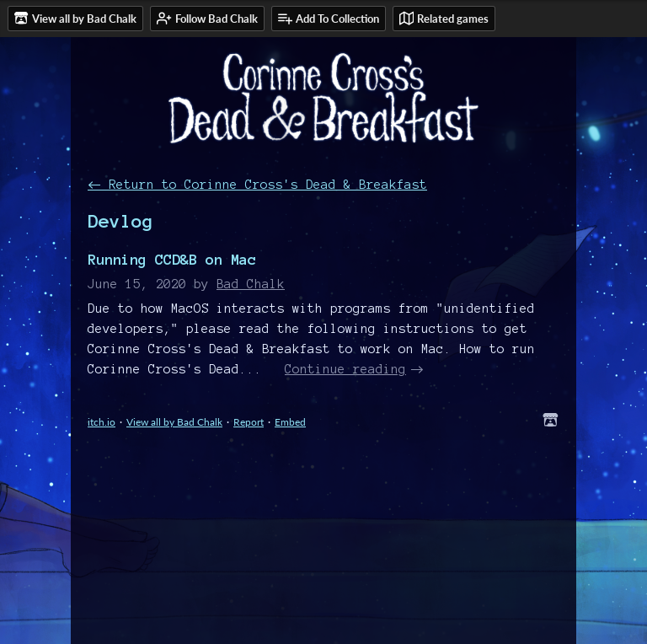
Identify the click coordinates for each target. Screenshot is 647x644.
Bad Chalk (251, 284)
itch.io (102, 422)
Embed (290, 422)
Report (249, 422)
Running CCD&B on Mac (172, 259)
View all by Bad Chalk (174, 422)
